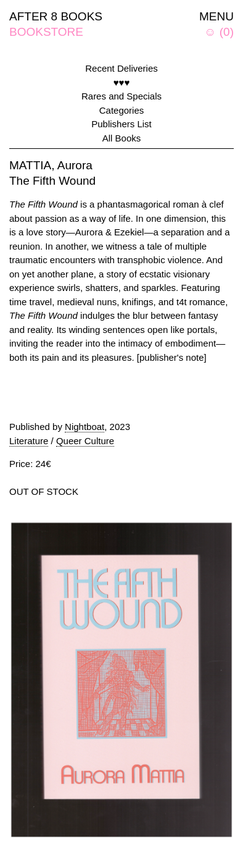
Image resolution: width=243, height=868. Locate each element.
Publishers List (121, 124)
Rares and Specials (121, 96)
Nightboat (84, 427)
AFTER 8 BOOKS (56, 16)
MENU (216, 16)
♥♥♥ (122, 82)
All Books (122, 138)
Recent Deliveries (121, 68)
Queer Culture (85, 441)
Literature (29, 441)
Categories (122, 110)
